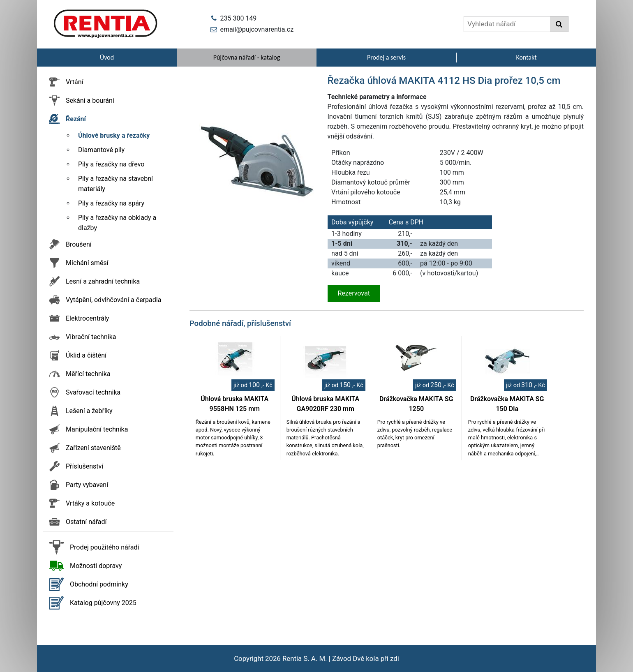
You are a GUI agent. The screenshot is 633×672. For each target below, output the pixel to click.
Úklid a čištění (86, 355)
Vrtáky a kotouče (90, 503)
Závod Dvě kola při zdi (366, 658)
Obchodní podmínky (99, 584)
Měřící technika (88, 374)
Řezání (76, 119)
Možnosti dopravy (96, 566)
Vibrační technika (91, 337)
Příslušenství (84, 466)
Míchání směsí (87, 263)
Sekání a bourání (90, 100)
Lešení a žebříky (89, 411)
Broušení (79, 244)
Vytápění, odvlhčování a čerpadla (113, 300)
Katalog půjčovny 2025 (103, 603)
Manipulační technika (97, 429)
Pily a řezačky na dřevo (111, 164)
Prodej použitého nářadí (105, 547)
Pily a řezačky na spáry (111, 203)
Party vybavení (87, 485)
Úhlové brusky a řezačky (114, 135)
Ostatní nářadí (86, 522)
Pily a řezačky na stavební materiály (116, 184)
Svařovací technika (93, 392)
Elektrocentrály (87, 318)
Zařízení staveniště (93, 448)
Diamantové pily (101, 150)
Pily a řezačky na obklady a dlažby (117, 223)
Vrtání (75, 82)
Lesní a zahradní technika (103, 281)
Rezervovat (354, 293)
